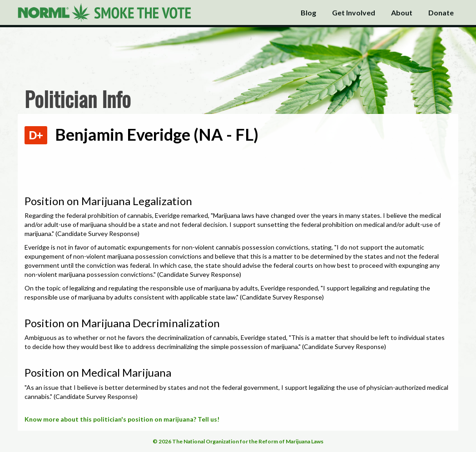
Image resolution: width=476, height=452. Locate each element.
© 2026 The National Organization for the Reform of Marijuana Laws (238, 441)
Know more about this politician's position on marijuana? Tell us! (122, 419)
